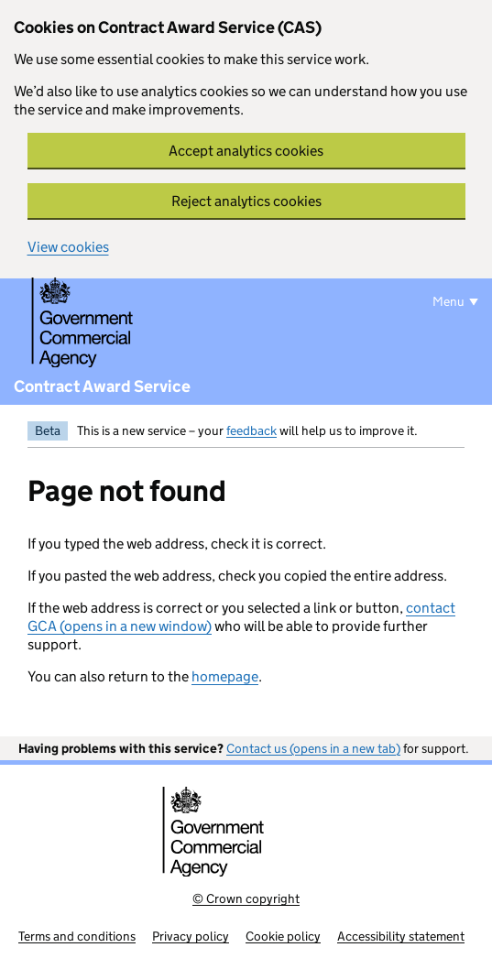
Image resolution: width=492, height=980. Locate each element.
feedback (251, 430)
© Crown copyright (246, 898)
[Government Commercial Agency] (110, 323)
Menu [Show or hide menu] (448, 301)
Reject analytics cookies (246, 201)
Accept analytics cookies (246, 151)
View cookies (68, 247)
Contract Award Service (102, 387)
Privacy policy (191, 936)
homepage (225, 676)
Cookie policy (283, 936)
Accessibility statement (401, 936)
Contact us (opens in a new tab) (313, 748)
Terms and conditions (77, 936)
